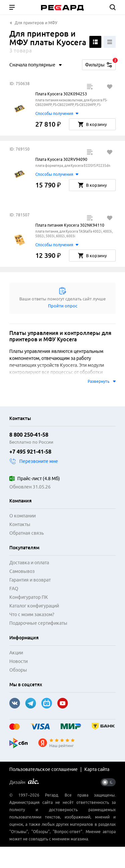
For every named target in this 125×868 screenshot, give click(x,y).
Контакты (20, 524)
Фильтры (100, 64)
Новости (18, 661)
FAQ (14, 589)
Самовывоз (22, 571)
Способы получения (57, 113)
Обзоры (18, 670)
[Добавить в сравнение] (90, 87)
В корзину (92, 124)
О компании (22, 516)
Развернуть (102, 381)
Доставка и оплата (29, 563)
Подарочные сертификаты (38, 623)
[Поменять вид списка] (95, 42)
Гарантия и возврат (30, 580)
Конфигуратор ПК (29, 597)
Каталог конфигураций (34, 606)
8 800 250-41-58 (29, 435)
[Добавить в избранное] (110, 87)
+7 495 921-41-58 (30, 452)
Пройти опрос (63, 306)
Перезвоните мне (34, 461)
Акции (16, 653)
